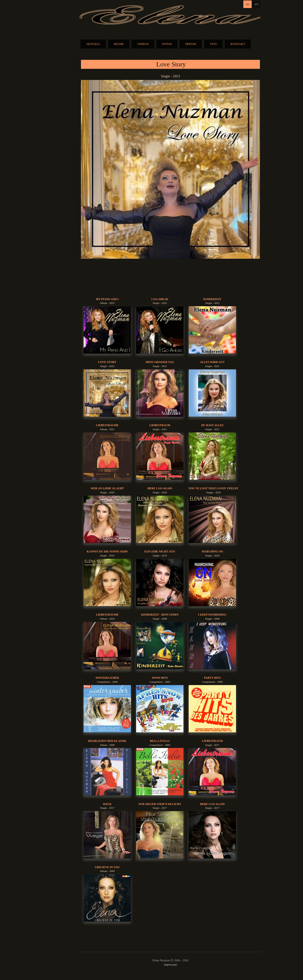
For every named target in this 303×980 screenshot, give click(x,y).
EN (256, 4)
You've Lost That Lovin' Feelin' (214, 488)
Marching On (212, 551)
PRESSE (191, 44)
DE (247, 4)
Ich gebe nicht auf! (160, 551)
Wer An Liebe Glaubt (107, 488)
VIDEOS (143, 44)
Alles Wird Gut (212, 362)
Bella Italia (160, 741)
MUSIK (119, 44)
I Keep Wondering (212, 615)
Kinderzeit (212, 299)
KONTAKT (238, 44)
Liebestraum (160, 425)
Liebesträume (107, 425)
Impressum (170, 965)
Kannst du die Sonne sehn (107, 551)
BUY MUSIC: (170, 278)
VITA (213, 44)
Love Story (107, 362)
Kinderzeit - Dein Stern (160, 615)
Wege (107, 804)
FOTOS (167, 44)
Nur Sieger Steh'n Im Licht (160, 804)
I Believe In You (107, 867)
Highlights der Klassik (107, 741)
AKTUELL (93, 44)
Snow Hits (160, 678)
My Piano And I (107, 299)
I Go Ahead (160, 299)
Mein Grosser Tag (160, 362)
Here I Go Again (160, 488)
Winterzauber (107, 678)
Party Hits (212, 678)
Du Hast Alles (212, 425)
